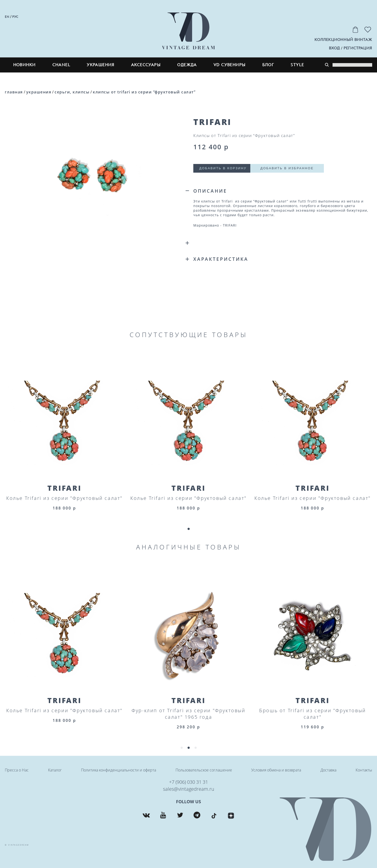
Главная (14, 92)
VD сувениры (229, 65)
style (297, 65)
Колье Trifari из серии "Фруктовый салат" (64, 498)
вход (334, 48)
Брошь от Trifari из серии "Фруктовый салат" (313, 714)
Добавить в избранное (288, 168)
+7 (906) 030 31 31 (188, 782)
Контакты (364, 770)
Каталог (55, 770)
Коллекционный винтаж (343, 40)
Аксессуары (146, 65)
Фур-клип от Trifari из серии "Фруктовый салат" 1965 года (188, 714)
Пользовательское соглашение (204, 770)
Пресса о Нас (17, 770)
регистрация (358, 48)
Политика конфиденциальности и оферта (119, 770)
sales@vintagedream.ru (189, 789)
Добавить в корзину (223, 168)
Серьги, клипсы (72, 92)
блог (268, 65)
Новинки (25, 65)
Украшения (101, 65)
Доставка (328, 770)
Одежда (187, 65)
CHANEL (61, 65)
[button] (189, 529)
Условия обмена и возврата (276, 770)
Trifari (64, 488)
